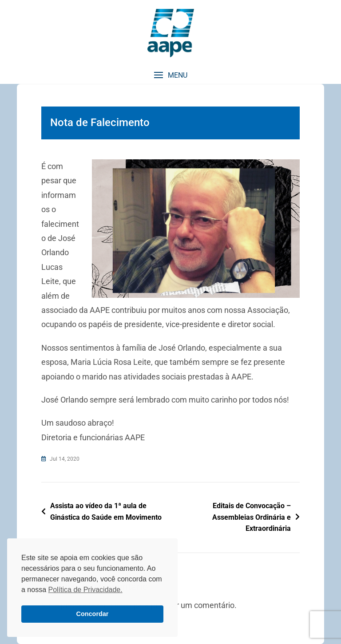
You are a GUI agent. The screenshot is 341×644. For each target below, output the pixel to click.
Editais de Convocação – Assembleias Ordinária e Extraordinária (252, 517)
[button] (170, 75)
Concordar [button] (93, 614)
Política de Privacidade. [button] (85, 590)
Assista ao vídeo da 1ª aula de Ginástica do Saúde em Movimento (106, 512)
